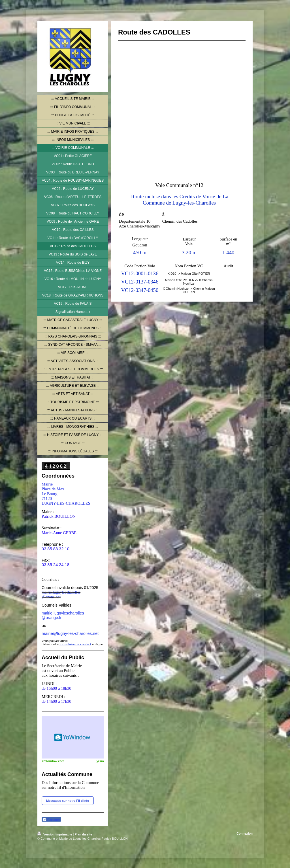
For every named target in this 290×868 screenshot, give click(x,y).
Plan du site (84, 834)
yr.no (100, 761)
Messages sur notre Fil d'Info (68, 801)
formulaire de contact (75, 644)
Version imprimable (55, 834)
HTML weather (73, 737)
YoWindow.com (53, 761)
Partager (51, 819)
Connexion (245, 833)
